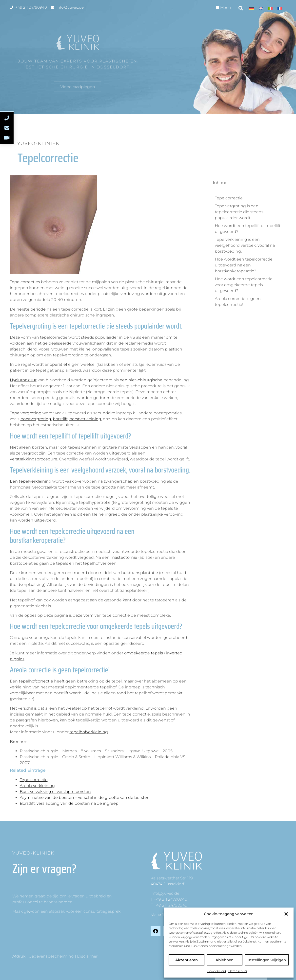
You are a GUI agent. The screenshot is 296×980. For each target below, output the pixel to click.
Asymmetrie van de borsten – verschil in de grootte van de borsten (85, 797)
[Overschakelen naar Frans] (280, 8)
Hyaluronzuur (23, 380)
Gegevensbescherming (51, 956)
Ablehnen (225, 960)
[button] (286, 914)
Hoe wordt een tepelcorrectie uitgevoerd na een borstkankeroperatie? (244, 265)
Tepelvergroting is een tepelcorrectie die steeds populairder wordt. (239, 212)
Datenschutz (238, 971)
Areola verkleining (37, 786)
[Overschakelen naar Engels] (261, 8)
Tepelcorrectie (34, 780)
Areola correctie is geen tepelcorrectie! (238, 302)
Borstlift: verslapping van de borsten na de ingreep (69, 803)
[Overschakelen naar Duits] (252, 8)
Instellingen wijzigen (267, 960)
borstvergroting (36, 419)
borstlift (60, 419)
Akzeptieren (187, 960)
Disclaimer (87, 956)
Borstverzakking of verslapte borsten (55, 792)
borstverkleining (85, 419)
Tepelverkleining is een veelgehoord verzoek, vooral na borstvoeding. (245, 245)
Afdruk (19, 956)
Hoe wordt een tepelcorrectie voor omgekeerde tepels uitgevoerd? (244, 285)
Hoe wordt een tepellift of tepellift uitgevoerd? (248, 229)
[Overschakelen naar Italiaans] (270, 8)
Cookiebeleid (217, 971)
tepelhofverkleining (89, 732)
